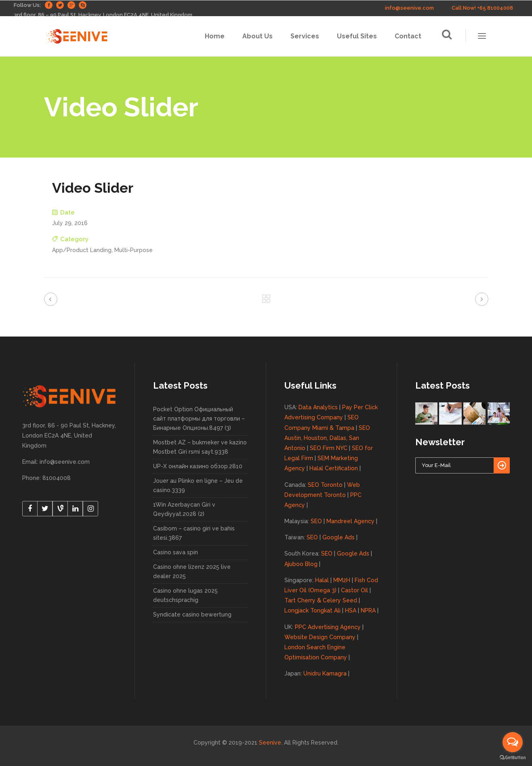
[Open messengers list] (513, 742)
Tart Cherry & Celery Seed (321, 600)
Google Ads (339, 537)
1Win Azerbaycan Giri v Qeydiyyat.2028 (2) (184, 509)
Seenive (270, 743)
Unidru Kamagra (325, 673)
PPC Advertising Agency (328, 627)
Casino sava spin (176, 552)
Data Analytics (318, 407)
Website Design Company (320, 637)
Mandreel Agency (350, 521)
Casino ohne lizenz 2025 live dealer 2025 (192, 571)
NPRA (368, 610)
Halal (322, 580)
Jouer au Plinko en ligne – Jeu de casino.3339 (198, 485)
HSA (351, 610)
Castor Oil (354, 590)
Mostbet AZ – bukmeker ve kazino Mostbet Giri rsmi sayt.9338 (200, 447)
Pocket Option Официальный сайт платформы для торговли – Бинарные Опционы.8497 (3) (199, 419)
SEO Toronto (325, 485)
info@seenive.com (409, 8)
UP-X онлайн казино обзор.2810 (198, 466)
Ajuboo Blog (301, 564)
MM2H (342, 580)
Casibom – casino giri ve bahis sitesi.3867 (194, 533)
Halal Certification (334, 468)
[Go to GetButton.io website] (513, 758)
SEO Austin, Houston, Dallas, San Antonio (327, 438)
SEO (316, 521)
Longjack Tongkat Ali (312, 610)
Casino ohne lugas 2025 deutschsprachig (185, 595)
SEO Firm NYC (329, 448)
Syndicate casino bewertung (192, 614)
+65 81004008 (495, 8)
